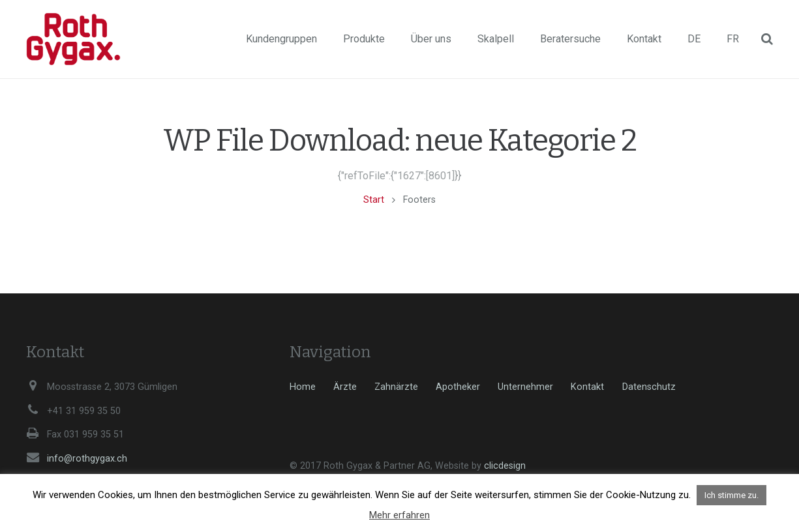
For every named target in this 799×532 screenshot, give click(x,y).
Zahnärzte (396, 387)
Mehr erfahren (400, 515)
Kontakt (587, 387)
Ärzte (345, 387)
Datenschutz (649, 387)
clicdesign (505, 466)
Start (374, 200)
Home (303, 387)
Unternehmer (525, 387)
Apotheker (458, 387)
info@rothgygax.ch (87, 459)
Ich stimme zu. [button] (731, 495)
